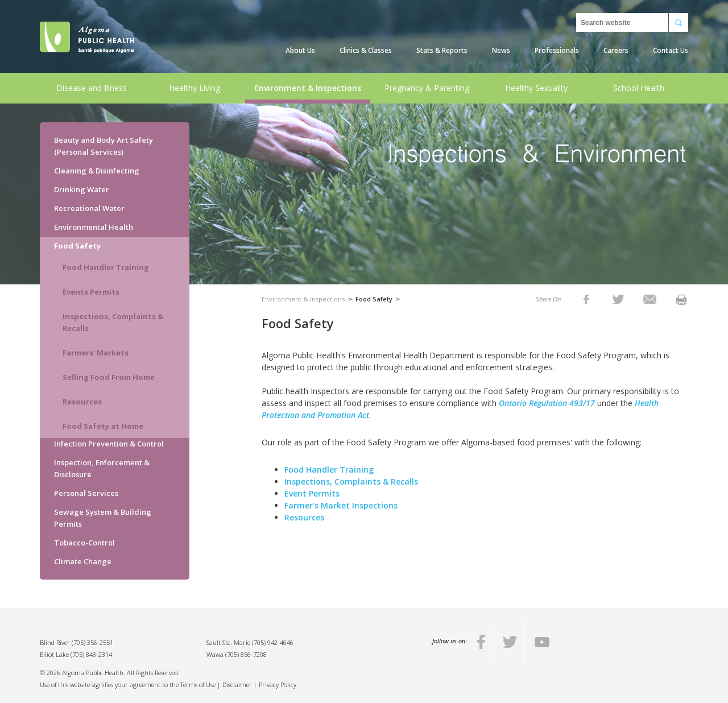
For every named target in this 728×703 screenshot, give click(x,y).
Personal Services (86, 493)
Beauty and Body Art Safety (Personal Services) (104, 146)
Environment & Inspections (308, 88)
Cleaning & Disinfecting (97, 171)
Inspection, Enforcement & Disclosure (102, 468)
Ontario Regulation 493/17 (548, 403)
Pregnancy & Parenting (427, 88)
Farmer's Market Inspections (341, 505)
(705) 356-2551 (92, 642)
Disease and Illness (92, 88)
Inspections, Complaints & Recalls (113, 322)
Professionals (557, 50)
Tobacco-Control (84, 543)
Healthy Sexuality (536, 88)
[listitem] (586, 299)
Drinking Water (82, 189)
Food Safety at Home (103, 426)
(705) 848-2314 (91, 654)
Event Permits (312, 493)
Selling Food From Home (109, 377)
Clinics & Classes (366, 50)
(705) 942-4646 (273, 642)
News (501, 50)
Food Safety (77, 246)
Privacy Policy (278, 685)
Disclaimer (237, 685)
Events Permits (91, 292)
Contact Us (671, 50)
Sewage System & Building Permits (103, 518)
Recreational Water (89, 208)
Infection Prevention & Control (109, 444)
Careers (616, 50)
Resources (82, 402)
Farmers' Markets (96, 353)
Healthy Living (195, 88)
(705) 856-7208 (246, 654)
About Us (300, 50)
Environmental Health (94, 227)
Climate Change (83, 561)
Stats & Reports (442, 50)
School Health (639, 88)
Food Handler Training (106, 267)
